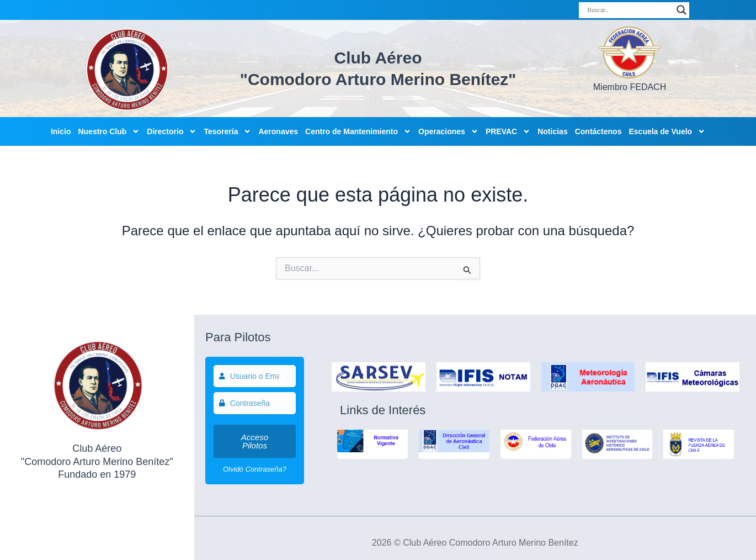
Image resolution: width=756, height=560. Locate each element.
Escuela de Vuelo (667, 131)
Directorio (172, 131)
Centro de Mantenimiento (358, 131)
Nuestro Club (109, 131)
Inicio (61, 131)
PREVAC (508, 131)
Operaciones (448, 131)
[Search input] (629, 10)
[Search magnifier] (682, 10)
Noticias (552, 131)
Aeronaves (278, 131)
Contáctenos (598, 131)
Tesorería (227, 131)
